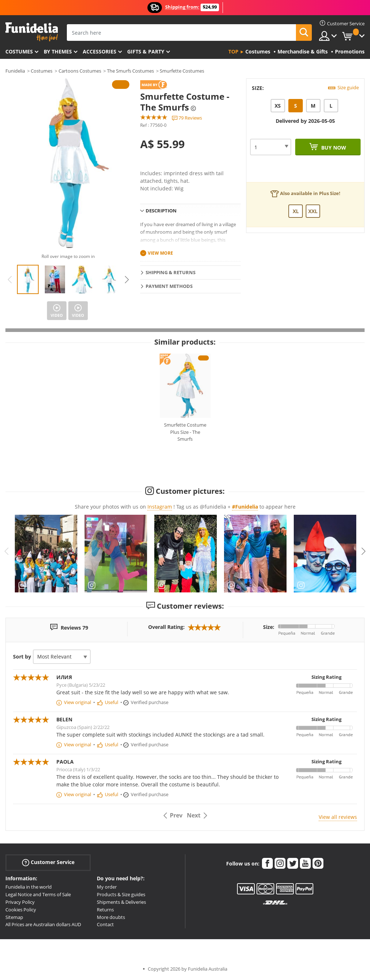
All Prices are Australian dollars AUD (43, 924)
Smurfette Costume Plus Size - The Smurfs (185, 432)
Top (233, 51)
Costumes (19, 51)
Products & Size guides (121, 894)
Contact (105, 924)
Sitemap (14, 917)
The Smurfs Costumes (130, 71)
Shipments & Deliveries (121, 902)
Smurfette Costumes (182, 71)
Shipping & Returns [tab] (171, 272)
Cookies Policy (21, 910)
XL (296, 211)
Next (127, 280)
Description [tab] (161, 211)
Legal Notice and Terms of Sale (38, 894)
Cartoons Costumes (80, 71)
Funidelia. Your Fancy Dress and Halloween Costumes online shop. (32, 32)
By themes (58, 51)
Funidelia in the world (29, 887)
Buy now (333, 148)
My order (107, 887)
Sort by (22, 657)
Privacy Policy (20, 902)
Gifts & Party (146, 51)
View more (160, 253)
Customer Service (48, 862)
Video (57, 315)
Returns (105, 910)
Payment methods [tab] (169, 286)
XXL (313, 211)
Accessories (100, 51)
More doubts (111, 917)
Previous (10, 280)
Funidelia (15, 71)
